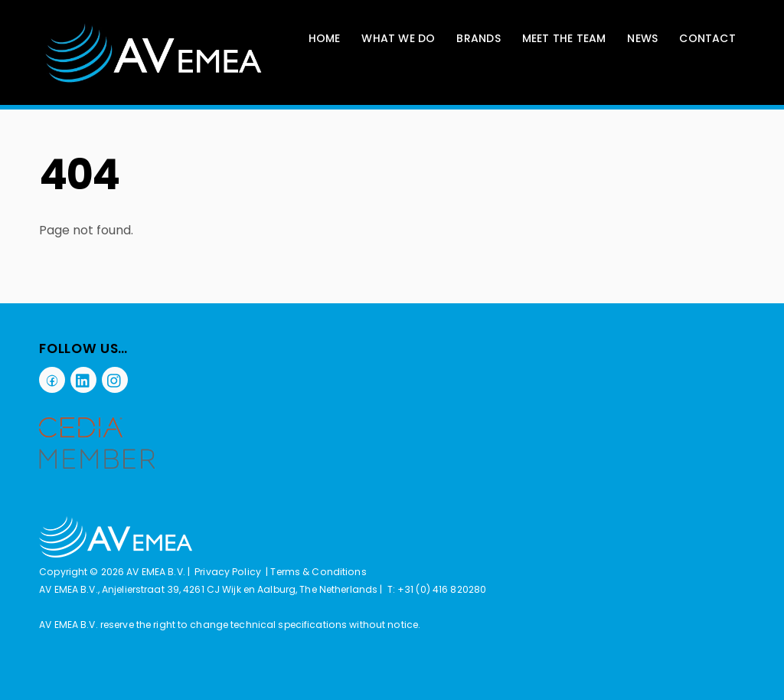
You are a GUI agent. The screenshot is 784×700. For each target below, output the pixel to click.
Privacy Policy (228, 572)
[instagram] (115, 379)
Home (325, 38)
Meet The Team (564, 38)
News (642, 38)
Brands (478, 38)
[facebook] (52, 379)
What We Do (398, 38)
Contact (707, 38)
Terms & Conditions (318, 572)
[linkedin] (83, 379)
